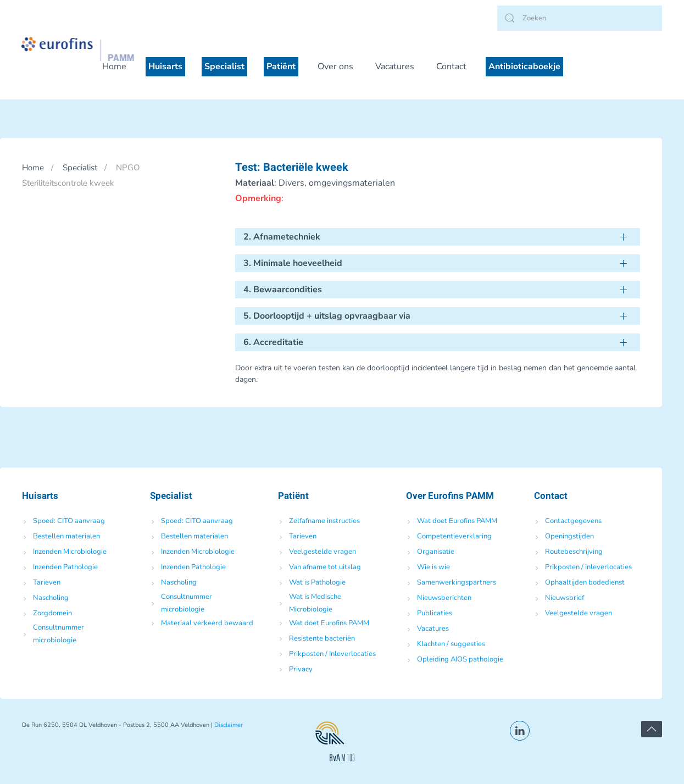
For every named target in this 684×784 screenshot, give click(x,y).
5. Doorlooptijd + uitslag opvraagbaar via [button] (327, 316)
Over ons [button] (335, 66)
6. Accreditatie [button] (273, 342)
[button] (652, 729)
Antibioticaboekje (524, 66)
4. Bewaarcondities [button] (283, 290)
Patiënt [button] (281, 66)
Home (114, 66)
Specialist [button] (224, 66)
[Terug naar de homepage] (90, 49)
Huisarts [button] (165, 66)
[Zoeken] (580, 18)
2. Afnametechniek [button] (282, 237)
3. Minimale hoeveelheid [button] (293, 263)
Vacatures (395, 66)
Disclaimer (229, 725)
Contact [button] (451, 66)
